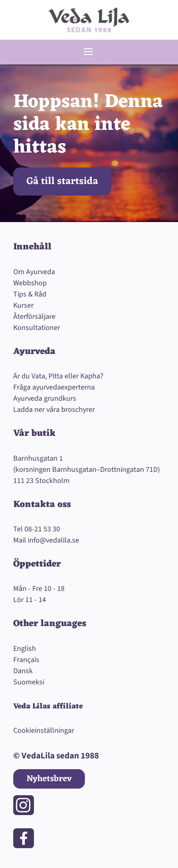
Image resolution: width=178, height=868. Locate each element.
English (25, 649)
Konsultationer (37, 328)
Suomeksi (29, 682)
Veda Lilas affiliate (48, 706)
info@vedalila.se (53, 540)
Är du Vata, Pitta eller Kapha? (58, 376)
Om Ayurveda (34, 272)
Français (26, 660)
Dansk (23, 671)
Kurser (23, 305)
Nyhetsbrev (49, 779)
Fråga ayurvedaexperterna (54, 387)
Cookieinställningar (44, 731)
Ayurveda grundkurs (45, 398)
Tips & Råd (30, 294)
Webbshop (30, 283)
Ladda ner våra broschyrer (54, 410)
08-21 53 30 (42, 529)
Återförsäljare (34, 317)
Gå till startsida (62, 182)
